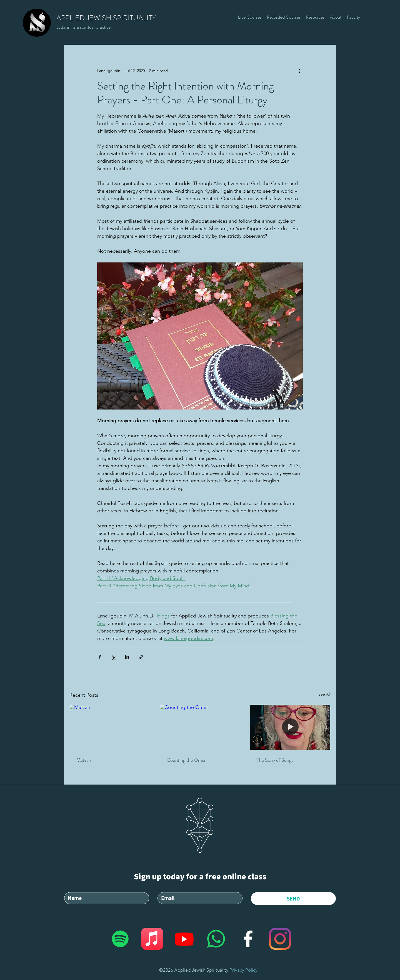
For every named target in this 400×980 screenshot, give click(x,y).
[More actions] (299, 71)
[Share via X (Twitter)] (113, 657)
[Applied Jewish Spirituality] (120, 939)
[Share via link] (141, 657)
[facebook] (248, 939)
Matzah (84, 760)
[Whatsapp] (216, 939)
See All (324, 694)
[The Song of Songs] (290, 727)
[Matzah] (110, 727)
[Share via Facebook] (100, 657)
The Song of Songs (275, 760)
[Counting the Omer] (200, 727)
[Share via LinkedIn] (127, 657)
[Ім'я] (105, 898)
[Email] (198, 898)
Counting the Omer (186, 760)
